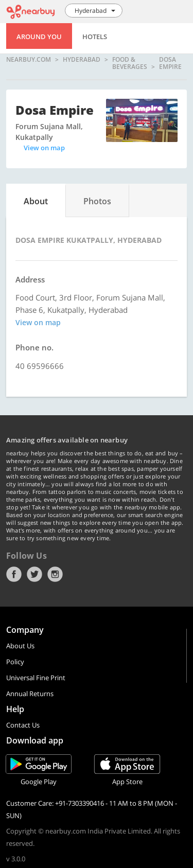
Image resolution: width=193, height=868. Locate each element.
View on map (44, 148)
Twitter (34, 574)
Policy (15, 662)
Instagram (55, 574)
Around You (39, 37)
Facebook (14, 574)
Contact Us (23, 725)
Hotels (95, 37)
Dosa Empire (170, 63)
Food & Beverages (130, 63)
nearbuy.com (29, 60)
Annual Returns (30, 694)
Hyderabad (82, 60)
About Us (20, 646)
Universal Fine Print (36, 678)
